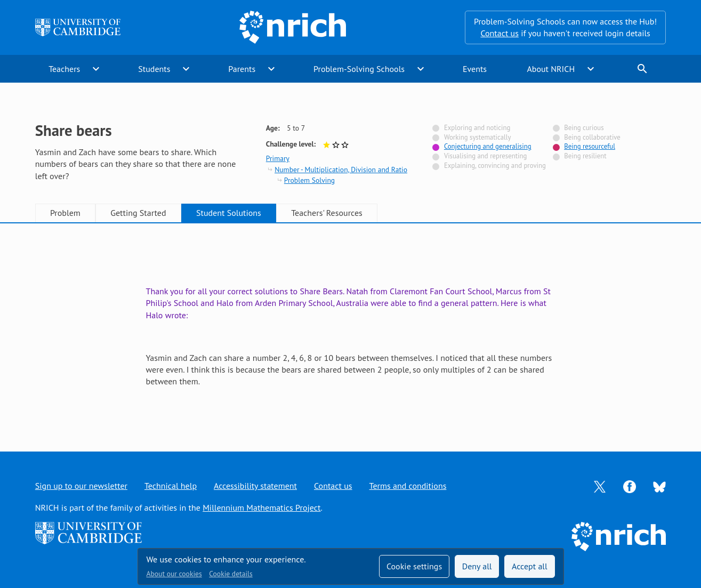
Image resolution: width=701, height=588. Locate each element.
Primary (278, 158)
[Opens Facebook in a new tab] (630, 486)
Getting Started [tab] (138, 213)
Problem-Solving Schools (359, 69)
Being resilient (585, 156)
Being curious (584, 128)
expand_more (96, 69)
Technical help (171, 486)
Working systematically (478, 137)
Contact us (499, 33)
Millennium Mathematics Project (261, 508)
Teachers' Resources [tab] (327, 213)
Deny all (477, 566)
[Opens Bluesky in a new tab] (659, 486)
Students (154, 69)
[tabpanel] (351, 327)
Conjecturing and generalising (488, 146)
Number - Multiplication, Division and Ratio (341, 170)
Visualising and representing (485, 156)
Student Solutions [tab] (229, 213)
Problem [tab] (65, 213)
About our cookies (174, 574)
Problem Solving (309, 180)
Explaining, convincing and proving (495, 166)
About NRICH (551, 69)
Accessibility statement (255, 486)
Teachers (64, 69)
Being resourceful (590, 146)
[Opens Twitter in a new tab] (600, 486)
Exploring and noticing (477, 128)
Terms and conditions (408, 486)
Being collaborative (592, 137)
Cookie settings (414, 566)
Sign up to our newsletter (81, 486)
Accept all (530, 566)
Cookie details (231, 574)
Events (475, 69)
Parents (242, 69)
